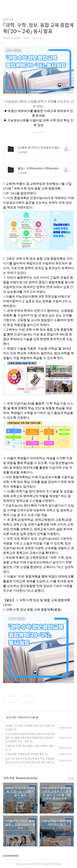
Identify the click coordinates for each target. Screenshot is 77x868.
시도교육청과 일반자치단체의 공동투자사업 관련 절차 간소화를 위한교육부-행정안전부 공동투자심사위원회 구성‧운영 (30, 738)
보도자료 (8, 20)
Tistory (58, 864)
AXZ (37, 864)
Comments (11, 856)
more (71, 778)
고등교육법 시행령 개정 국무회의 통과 (25, 754)
